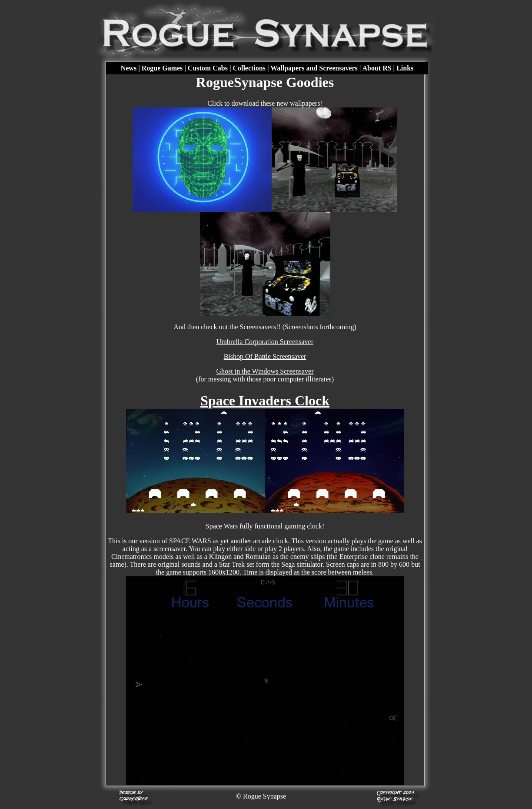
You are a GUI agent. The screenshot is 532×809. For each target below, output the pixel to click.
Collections (249, 68)
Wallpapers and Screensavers (314, 68)
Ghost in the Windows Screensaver (265, 371)
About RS (377, 68)
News (129, 68)
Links (405, 68)
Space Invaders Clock (265, 401)
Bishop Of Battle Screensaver (265, 356)
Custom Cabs (208, 68)
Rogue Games (162, 68)
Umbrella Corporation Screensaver (265, 342)
